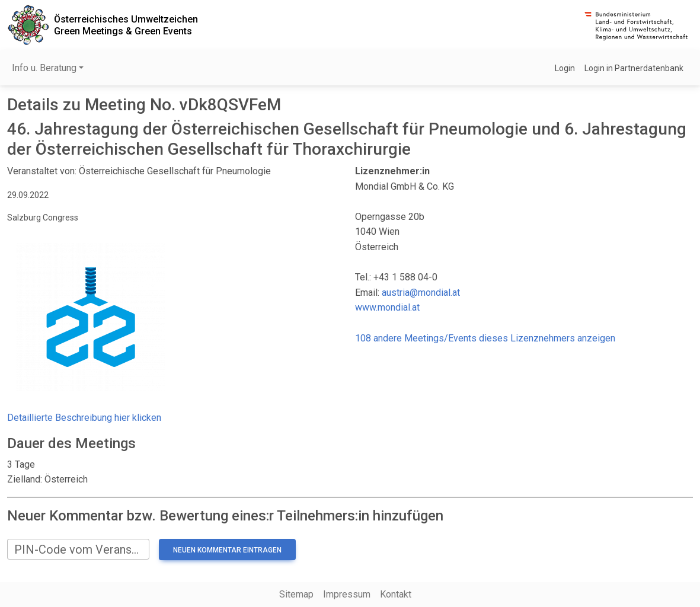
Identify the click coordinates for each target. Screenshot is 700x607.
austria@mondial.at (421, 293)
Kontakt (396, 594)
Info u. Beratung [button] (44, 68)
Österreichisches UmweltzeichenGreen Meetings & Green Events (126, 25)
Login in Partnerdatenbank (634, 68)
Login (565, 68)
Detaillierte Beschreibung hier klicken (84, 418)
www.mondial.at (387, 307)
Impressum (347, 594)
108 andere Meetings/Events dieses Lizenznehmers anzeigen (485, 338)
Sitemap (296, 594)
